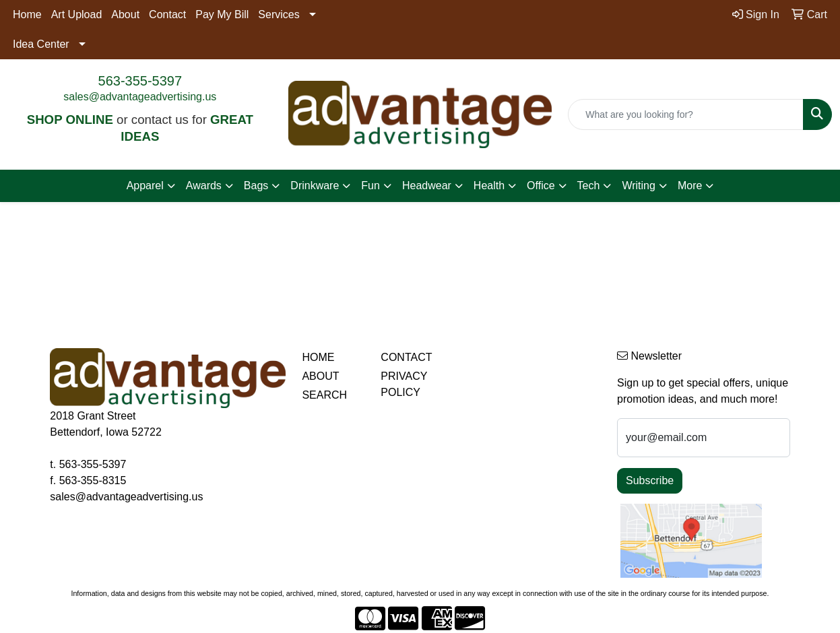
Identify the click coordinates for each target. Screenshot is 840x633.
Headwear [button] (427, 186)
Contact (167, 14)
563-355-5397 (140, 81)
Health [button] (489, 186)
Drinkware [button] (315, 186)
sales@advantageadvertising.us (140, 97)
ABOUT (320, 376)
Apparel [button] (145, 186)
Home (27, 14)
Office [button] (541, 186)
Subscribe (650, 480)
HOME (318, 357)
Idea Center (41, 44)
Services (279, 14)
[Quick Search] (686, 114)
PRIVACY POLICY (404, 384)
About (125, 14)
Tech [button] (589, 186)
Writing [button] (639, 186)
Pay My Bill (222, 14)
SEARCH (324, 395)
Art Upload (77, 14)
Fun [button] (370, 186)
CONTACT (406, 357)
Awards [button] (204, 186)
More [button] (690, 186)
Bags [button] (256, 186)
